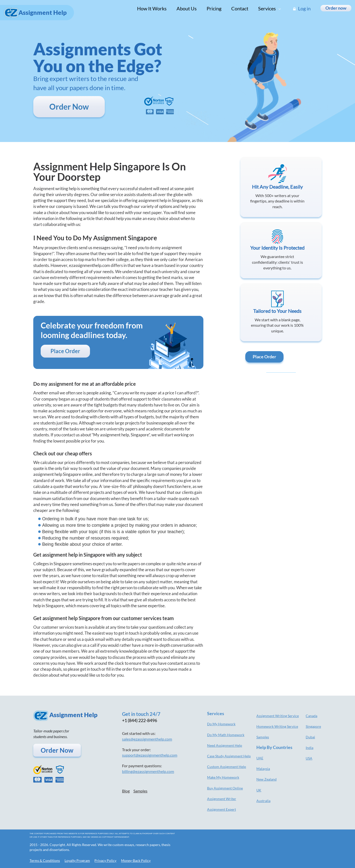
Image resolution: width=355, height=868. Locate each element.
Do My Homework (221, 724)
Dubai (310, 737)
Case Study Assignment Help (229, 756)
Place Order (65, 351)
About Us (187, 8)
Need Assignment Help (225, 745)
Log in (302, 8)
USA (309, 758)
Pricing (214, 8)
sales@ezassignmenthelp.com (147, 739)
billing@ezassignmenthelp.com (148, 771)
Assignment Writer (222, 799)
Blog (126, 791)
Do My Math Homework (226, 735)
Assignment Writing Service (278, 716)
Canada (311, 716)
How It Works (152, 8)
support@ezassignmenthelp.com (150, 755)
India (310, 748)
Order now (336, 8)
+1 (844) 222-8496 (140, 720)
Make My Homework (223, 777)
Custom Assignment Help (227, 767)
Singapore (313, 726)
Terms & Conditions (45, 860)
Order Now (69, 107)
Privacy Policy (105, 860)
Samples (140, 791)
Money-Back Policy (136, 860)
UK (259, 790)
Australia (263, 801)
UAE (260, 758)
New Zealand (266, 779)
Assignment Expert (222, 809)
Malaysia (263, 769)
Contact (240, 8)
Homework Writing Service (277, 726)
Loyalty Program (77, 860)
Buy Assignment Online (225, 788)
